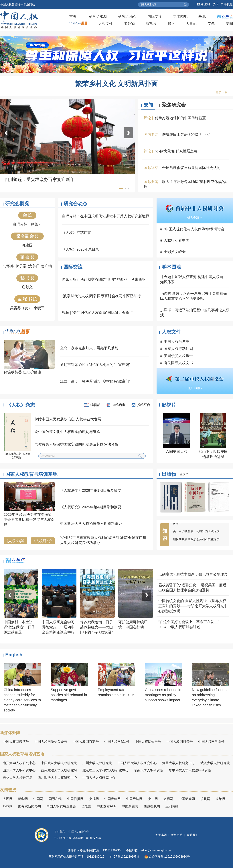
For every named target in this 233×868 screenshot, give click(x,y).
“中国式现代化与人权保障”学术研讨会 (194, 229)
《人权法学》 (15, 541)
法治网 (221, 799)
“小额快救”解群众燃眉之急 (176, 151)
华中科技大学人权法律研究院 (190, 770)
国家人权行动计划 (178, 349)
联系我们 (192, 835)
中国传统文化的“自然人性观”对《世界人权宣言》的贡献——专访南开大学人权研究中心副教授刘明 (193, 606)
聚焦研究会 (174, 105)
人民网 (8, 799)
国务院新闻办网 (29, 806)
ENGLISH (204, 4)
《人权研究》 (43, 541)
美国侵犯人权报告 (178, 356)
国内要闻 (151, 134)
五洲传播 (172, 806)
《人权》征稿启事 (76, 233)
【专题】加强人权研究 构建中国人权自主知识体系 (193, 279)
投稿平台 (144, 405)
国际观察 (151, 168)
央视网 (94, 799)
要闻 (229, 24)
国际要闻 (151, 182)
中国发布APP (106, 806)
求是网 (205, 799)
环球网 (8, 806)
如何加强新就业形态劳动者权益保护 (196, 541)
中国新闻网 (187, 799)
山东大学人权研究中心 (19, 770)
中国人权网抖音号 (180, 742)
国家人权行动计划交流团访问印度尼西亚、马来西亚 (104, 279)
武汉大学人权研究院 (215, 763)
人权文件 (106, 24)
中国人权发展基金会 (61, 806)
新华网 (23, 799)
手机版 (228, 4)
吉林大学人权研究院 (17, 778)
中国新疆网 (130, 806)
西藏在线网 (152, 806)
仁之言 (86, 806)
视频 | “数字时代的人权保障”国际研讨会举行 (97, 313)
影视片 (151, 24)
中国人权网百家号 (86, 742)
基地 (202, 16)
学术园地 (180, 16)
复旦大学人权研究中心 (179, 763)
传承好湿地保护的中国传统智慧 (180, 118)
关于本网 (161, 835)
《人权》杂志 (21, 405)
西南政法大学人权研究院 (59, 770)
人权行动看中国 (177, 240)
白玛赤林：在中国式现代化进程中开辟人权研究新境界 (106, 216)
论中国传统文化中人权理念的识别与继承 (67, 432)
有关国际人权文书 (178, 363)
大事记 (191, 24)
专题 (211, 24)
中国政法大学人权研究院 (59, 763)
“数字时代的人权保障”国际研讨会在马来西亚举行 (101, 296)
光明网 (168, 799)
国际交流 (155, 16)
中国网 (38, 799)
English (14, 655)
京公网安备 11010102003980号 (167, 857)
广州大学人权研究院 (97, 763)
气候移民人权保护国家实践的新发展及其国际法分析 (76, 444)
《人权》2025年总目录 (81, 249)
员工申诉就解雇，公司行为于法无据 (196, 533)
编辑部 (95, 405)
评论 (147, 118)
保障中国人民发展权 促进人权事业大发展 (68, 419)
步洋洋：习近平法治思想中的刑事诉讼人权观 (195, 313)
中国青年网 (112, 799)
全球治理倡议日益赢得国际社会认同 (191, 168)
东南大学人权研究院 (149, 770)
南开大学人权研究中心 (19, 763)
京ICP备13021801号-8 (124, 857)
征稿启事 (119, 405)
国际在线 (55, 799)
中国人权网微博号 (16, 742)
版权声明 (177, 835)
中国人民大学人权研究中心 (137, 763)
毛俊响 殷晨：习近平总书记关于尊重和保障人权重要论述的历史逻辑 (193, 296)
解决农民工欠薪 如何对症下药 (186, 134)
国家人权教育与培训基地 (31, 474)
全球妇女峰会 (175, 252)
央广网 (153, 799)
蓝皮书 (184, 474)
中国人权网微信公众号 (51, 742)
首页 (73, 16)
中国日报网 (75, 799)
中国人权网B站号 (117, 742)
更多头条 (222, 92)
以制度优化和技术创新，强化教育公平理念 (193, 574)
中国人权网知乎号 (148, 742)
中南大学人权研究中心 (99, 778)
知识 (171, 24)
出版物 (129, 24)
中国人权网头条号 (211, 742)
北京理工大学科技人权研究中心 (105, 770)
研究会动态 (127, 16)
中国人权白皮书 (177, 342)
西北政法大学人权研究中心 (57, 778)
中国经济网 (134, 799)
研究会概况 (98, 16)
